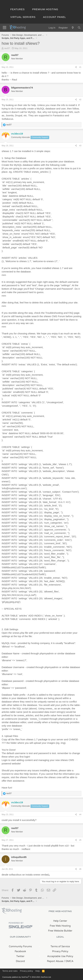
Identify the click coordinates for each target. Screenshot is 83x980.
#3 (80, 146)
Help (38, 971)
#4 (80, 815)
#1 (80, 67)
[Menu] (5, 28)
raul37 (7, 48)
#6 (80, 869)
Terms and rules (10, 971)
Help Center (60, 921)
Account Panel (54, 17)
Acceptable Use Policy (60, 956)
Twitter (20, 956)
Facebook (20, 951)
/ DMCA (69, 961)
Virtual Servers (23, 17)
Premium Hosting (45, 9)
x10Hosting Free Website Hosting (12, 911)
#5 (80, 840)
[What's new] (73, 28)
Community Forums (20, 946)
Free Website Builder (60, 931)
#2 (80, 100)
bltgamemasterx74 (22, 88)
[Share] (76, 67)
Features (18, 9)
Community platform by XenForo (27, 977)
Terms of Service (60, 946)
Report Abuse (55, 961)
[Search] (79, 28)
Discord (20, 961)
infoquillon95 (19, 857)
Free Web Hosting (60, 926)
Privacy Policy (60, 951)
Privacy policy (26, 971)
